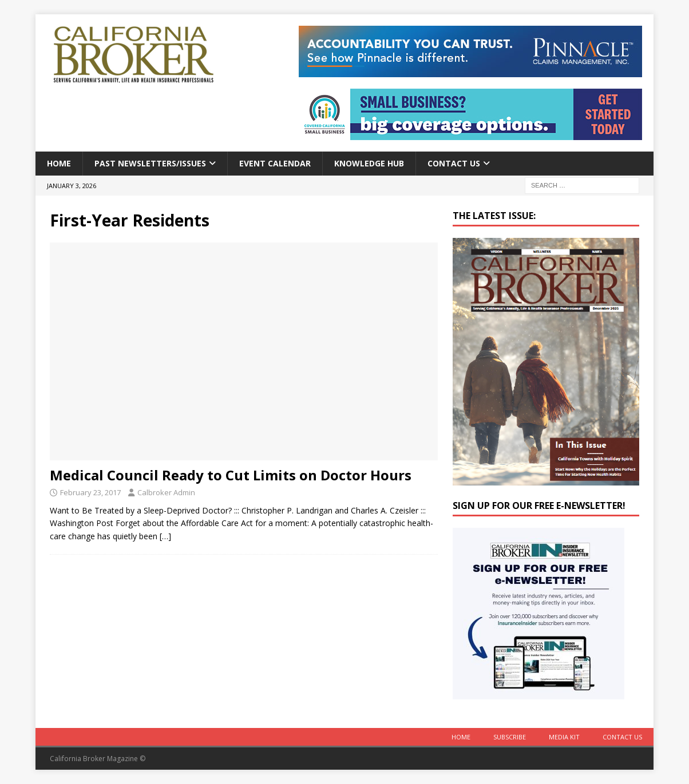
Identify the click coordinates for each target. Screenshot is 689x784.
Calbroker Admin (166, 492)
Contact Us (454, 163)
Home (59, 163)
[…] (165, 536)
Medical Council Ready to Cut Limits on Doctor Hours (231, 475)
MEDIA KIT (564, 737)
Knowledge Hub (369, 163)
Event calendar (275, 163)
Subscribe (510, 737)
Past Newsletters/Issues (150, 163)
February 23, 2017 (90, 492)
